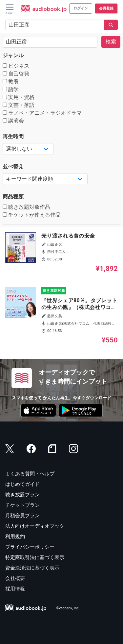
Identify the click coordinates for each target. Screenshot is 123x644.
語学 (11, 89)
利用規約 (15, 537)
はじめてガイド (22, 484)
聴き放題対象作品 (26, 207)
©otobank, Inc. (68, 608)
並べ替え (13, 166)
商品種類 (13, 197)
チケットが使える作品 (32, 215)
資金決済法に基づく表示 (32, 568)
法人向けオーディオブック (35, 526)
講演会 (13, 121)
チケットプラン (22, 505)
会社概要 (15, 578)
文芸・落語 (19, 105)
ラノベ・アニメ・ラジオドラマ (42, 113)
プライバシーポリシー (30, 547)
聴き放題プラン (22, 495)
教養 (11, 82)
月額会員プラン (22, 516)
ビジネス (16, 66)
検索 (111, 42)
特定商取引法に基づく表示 (35, 557)
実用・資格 (19, 97)
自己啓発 (16, 74)
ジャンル (13, 55)
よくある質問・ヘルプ (30, 474)
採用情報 (15, 589)
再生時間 (13, 136)
